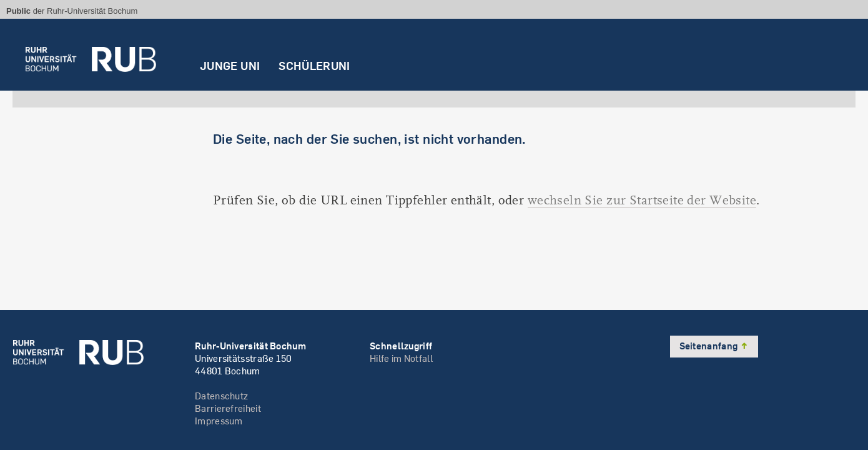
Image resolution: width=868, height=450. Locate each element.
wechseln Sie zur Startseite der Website (642, 200)
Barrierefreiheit (228, 408)
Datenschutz (221, 396)
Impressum (219, 421)
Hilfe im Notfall (401, 358)
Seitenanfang (714, 346)
